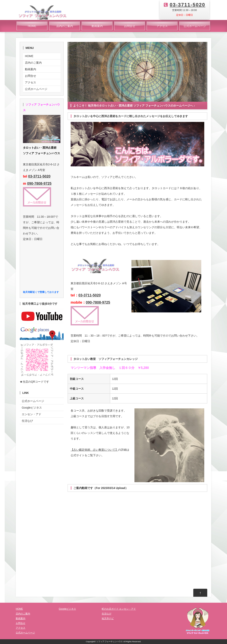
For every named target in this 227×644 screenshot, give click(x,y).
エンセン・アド (32, 414)
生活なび (27, 421)
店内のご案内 (65, 26)
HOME (32, 26)
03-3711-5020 (188, 5)
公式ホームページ (195, 26)
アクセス (162, 26)
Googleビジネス (32, 408)
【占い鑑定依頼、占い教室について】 (94, 450)
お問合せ (130, 26)
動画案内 (97, 26)
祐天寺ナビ (108, 618)
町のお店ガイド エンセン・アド (119, 609)
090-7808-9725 (98, 302)
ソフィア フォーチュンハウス (110, 642)
